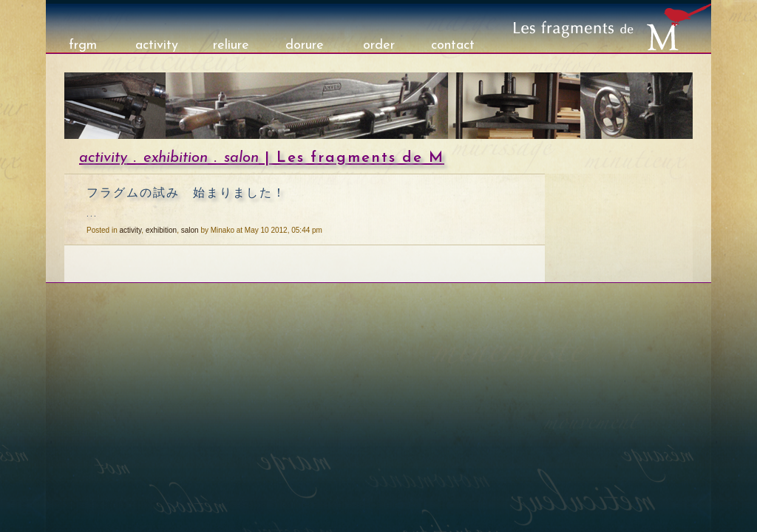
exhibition (176, 158)
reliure (231, 45)
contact (453, 45)
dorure (305, 45)
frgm (83, 45)
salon (241, 158)
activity (157, 45)
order (379, 45)
